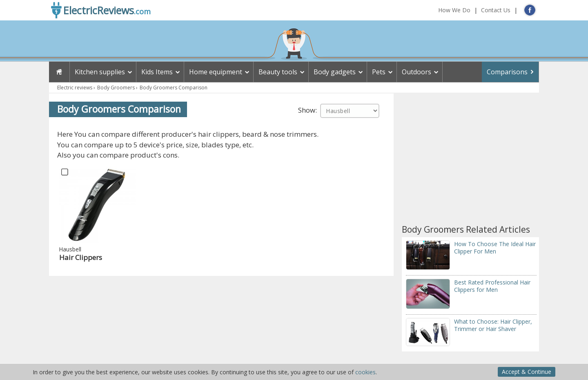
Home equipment (216, 72)
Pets (379, 72)
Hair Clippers (81, 257)
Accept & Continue (527, 372)
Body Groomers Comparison (174, 88)
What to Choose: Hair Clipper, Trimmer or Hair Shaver (493, 325)
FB (530, 10)
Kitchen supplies (100, 72)
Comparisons (507, 72)
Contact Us (496, 10)
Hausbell (70, 249)
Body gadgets (335, 72)
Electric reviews (75, 88)
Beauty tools (278, 72)
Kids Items (157, 72)
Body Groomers (116, 88)
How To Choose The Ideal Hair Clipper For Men (495, 248)
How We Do (454, 10)
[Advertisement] (470, 159)
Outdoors (416, 72)
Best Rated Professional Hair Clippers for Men (492, 286)
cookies (365, 372)
